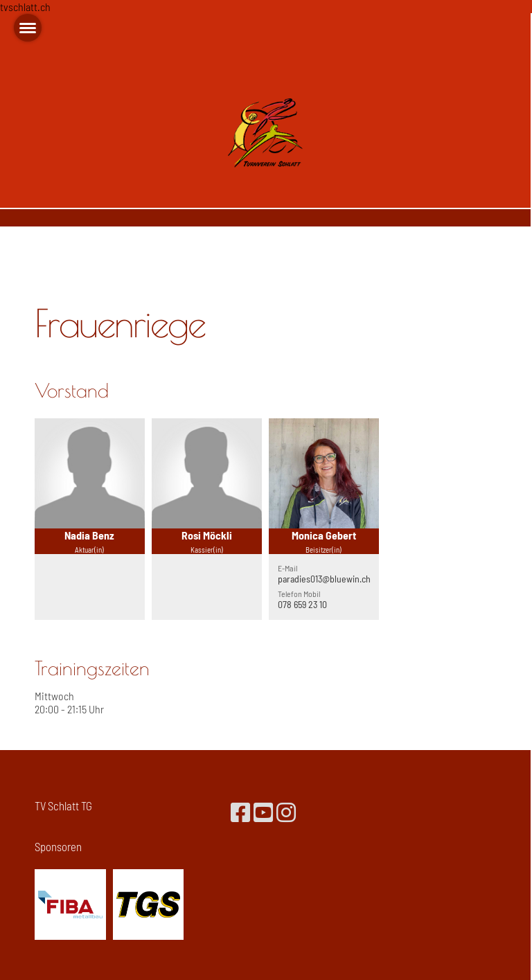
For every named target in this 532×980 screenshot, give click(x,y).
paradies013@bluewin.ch (324, 579)
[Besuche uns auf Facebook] (240, 812)
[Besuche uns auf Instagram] (286, 812)
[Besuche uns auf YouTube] (263, 812)
